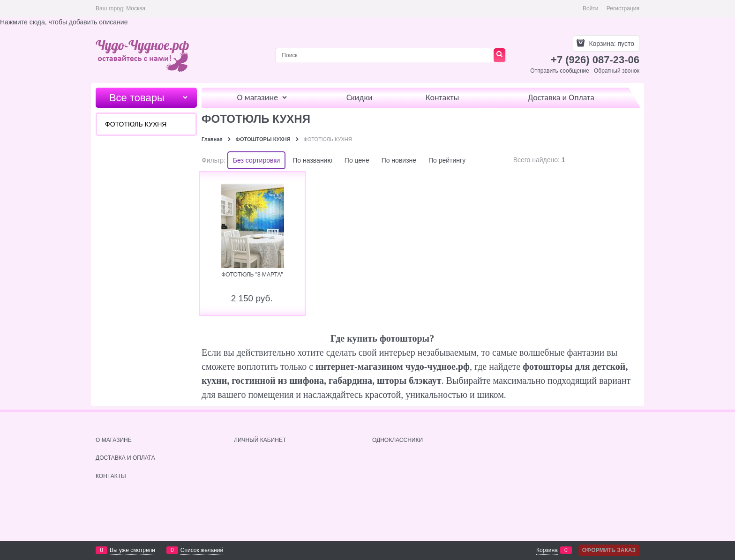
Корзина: (611, 44)
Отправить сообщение (560, 71)
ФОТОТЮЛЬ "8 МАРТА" (252, 275)
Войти (591, 8)
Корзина (547, 550)
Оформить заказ (609, 550)
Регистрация (623, 8)
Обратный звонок (617, 71)
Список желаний (202, 550)
